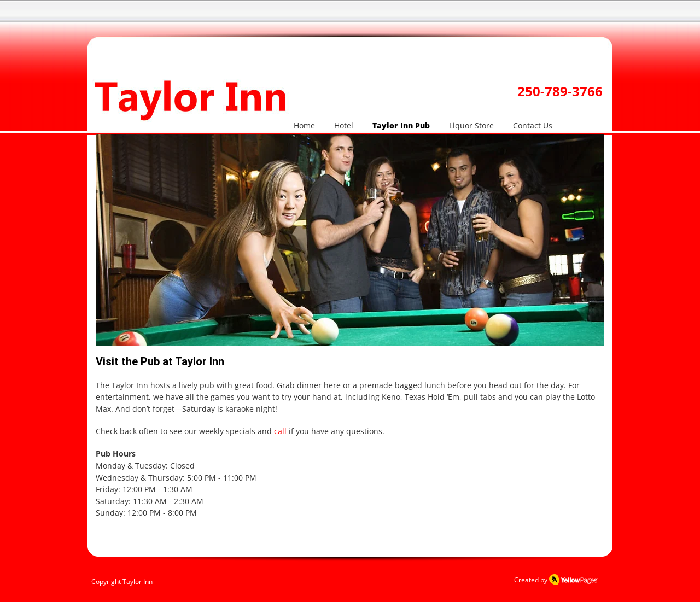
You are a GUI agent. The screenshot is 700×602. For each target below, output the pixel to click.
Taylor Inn (138, 581)
